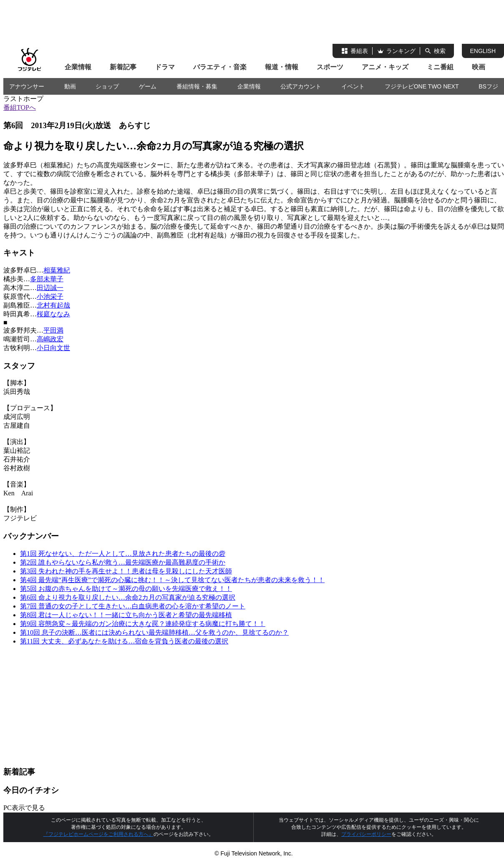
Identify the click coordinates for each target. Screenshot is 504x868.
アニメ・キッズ (385, 67)
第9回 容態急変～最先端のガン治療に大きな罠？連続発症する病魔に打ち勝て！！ (143, 624)
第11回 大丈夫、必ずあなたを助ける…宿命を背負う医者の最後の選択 (124, 641)
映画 (479, 67)
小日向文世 (53, 348)
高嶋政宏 (50, 339)
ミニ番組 (440, 67)
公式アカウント (301, 86)
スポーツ (330, 67)
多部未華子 (47, 279)
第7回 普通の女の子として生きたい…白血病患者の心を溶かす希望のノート (133, 606)
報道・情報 (282, 67)
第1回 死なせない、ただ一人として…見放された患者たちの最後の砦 (123, 554)
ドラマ (165, 67)
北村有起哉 (53, 305)
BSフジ (488, 86)
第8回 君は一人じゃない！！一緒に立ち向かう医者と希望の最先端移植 (126, 615)
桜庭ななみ (53, 314)
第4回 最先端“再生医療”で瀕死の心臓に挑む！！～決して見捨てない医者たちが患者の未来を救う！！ (172, 580)
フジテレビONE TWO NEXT (422, 86)
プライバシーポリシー (366, 834)
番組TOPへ (20, 107)
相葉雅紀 (57, 270)
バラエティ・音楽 (220, 67)
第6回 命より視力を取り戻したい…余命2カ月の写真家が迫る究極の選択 (128, 597)
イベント (353, 86)
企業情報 (78, 67)
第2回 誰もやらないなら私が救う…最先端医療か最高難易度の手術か (123, 562)
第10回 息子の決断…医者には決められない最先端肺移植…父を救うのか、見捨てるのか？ (154, 632)
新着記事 (123, 67)
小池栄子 (50, 296)
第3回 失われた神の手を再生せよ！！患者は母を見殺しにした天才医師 (126, 571)
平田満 (53, 330)
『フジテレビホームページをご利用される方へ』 (98, 834)
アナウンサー (27, 86)
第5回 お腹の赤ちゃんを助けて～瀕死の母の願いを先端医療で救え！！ (126, 589)
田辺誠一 (50, 288)
